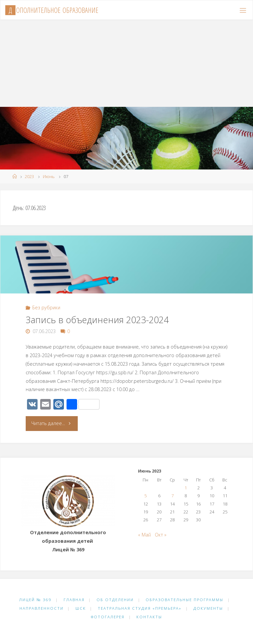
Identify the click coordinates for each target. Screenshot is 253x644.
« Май (144, 535)
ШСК (81, 608)
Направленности (42, 608)
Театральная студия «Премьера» (140, 608)
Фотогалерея (108, 617)
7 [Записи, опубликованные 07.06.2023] (172, 496)
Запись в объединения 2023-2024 (97, 320)
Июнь (49, 176)
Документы (208, 608)
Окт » (161, 535)
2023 (29, 176)
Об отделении (115, 600)
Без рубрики (46, 307)
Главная (74, 600)
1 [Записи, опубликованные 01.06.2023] (186, 488)
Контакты (149, 617)
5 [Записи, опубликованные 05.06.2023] (145, 496)
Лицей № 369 (35, 600)
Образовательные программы (184, 600)
